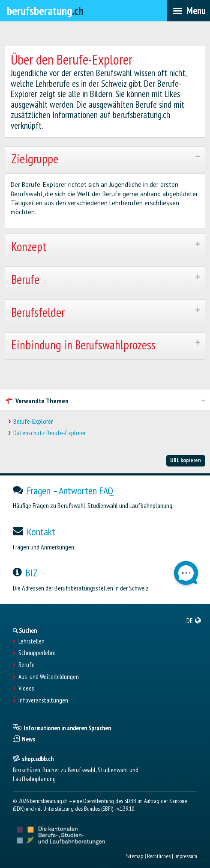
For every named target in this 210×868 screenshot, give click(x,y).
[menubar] (188, 11)
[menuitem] (194, 620)
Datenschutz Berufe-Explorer (49, 433)
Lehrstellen (31, 641)
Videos (26, 688)
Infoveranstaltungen (43, 700)
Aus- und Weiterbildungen (49, 677)
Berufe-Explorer (33, 421)
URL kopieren (186, 460)
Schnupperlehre (37, 653)
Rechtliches (159, 856)
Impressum (186, 856)
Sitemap (135, 856)
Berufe (27, 665)
